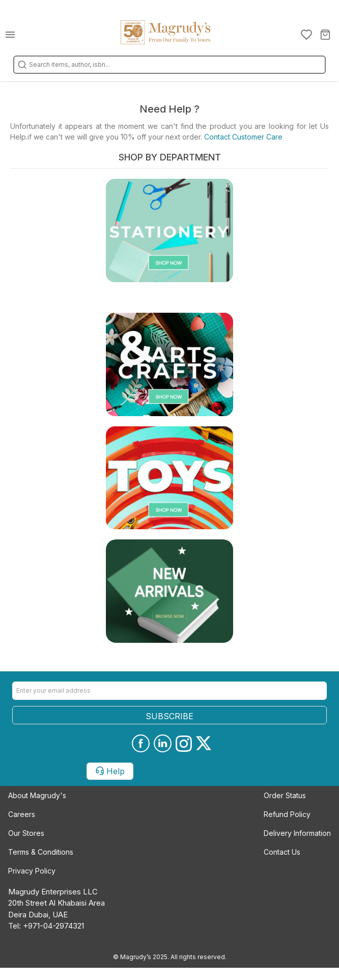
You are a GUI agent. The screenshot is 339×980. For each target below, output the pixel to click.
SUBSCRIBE (169, 716)
